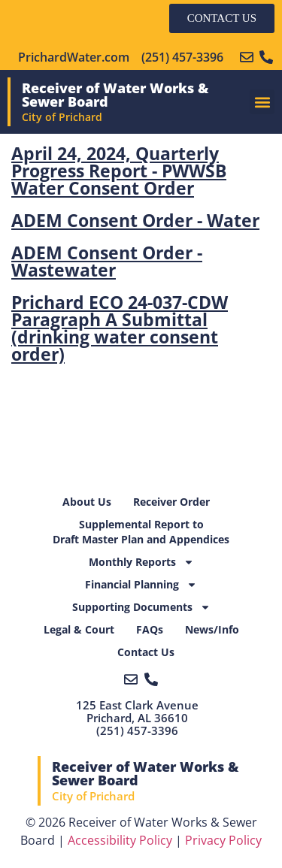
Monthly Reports (141, 562)
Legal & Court (79, 629)
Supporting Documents (141, 607)
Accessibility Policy (120, 840)
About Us (87, 502)
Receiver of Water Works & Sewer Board (115, 95)
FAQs (150, 629)
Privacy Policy (223, 840)
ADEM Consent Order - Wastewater (107, 261)
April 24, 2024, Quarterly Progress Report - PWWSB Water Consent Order (119, 171)
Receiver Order (171, 502)
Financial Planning (141, 585)
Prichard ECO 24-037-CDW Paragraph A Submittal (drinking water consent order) (120, 328)
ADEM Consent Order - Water (135, 220)
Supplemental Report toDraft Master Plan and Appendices (141, 532)
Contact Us (146, 652)
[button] (262, 102)
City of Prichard (62, 117)
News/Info (212, 629)
